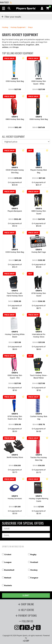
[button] (4, 8)
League (8, 562)
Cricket (8, 554)
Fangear (34, 578)
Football (34, 562)
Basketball (9, 570)
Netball (8, 578)
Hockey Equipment (18, 27)
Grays (30, 27)
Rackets (8, 585)
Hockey (5, 27)
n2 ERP (26, 641)
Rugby (33, 554)
